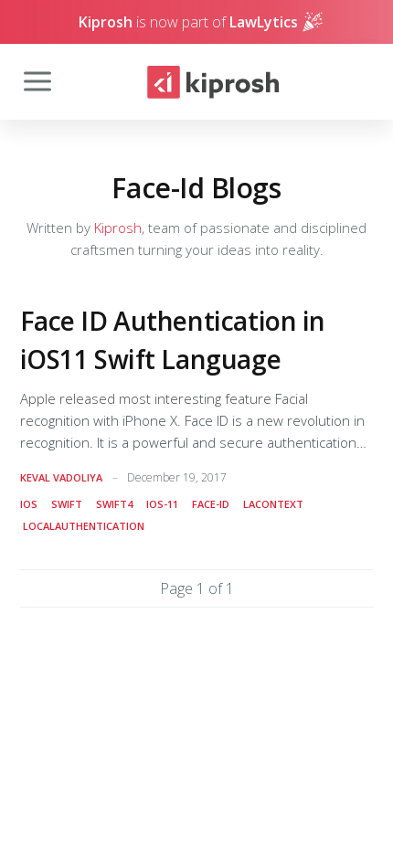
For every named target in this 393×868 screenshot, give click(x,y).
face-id (211, 504)
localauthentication (84, 526)
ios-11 (162, 504)
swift (67, 504)
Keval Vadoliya (61, 477)
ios (29, 504)
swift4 (114, 504)
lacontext (273, 504)
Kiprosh (118, 228)
